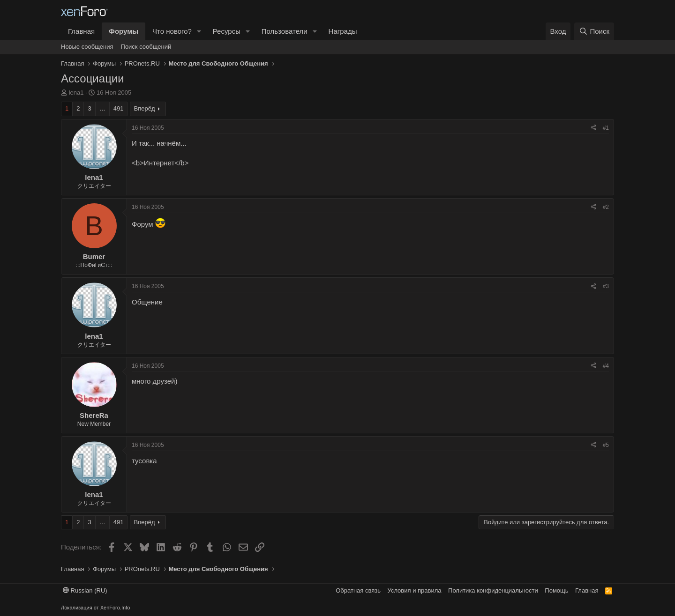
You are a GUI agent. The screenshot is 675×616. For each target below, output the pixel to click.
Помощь (556, 590)
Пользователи (285, 31)
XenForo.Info (115, 608)
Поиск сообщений (146, 47)
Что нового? (172, 31)
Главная (81, 31)
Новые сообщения (87, 47)
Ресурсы (227, 31)
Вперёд (145, 108)
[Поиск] (594, 31)
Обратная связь (358, 590)
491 (119, 108)
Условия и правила (415, 590)
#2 (606, 207)
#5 (606, 445)
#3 (606, 286)
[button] (199, 31)
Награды (343, 31)
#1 (606, 128)
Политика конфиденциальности (493, 590)
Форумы (124, 31)
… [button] (102, 108)
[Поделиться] (593, 128)
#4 (606, 366)
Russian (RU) (85, 590)
